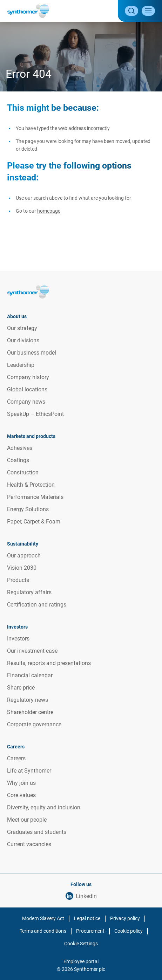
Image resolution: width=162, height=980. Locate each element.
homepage (49, 211)
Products (18, 580)
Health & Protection (31, 485)
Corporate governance (34, 724)
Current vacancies (29, 844)
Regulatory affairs (29, 592)
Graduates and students (37, 832)
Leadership (21, 365)
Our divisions (23, 340)
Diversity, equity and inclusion (44, 807)
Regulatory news (28, 700)
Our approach (24, 556)
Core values (21, 795)
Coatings (18, 460)
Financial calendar (30, 675)
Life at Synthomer (29, 771)
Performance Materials (35, 497)
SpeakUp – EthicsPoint (35, 414)
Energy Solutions (28, 509)
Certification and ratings (37, 605)
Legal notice (87, 918)
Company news (26, 402)
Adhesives (20, 448)
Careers (16, 758)
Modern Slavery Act (43, 918)
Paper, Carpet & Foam (34, 522)
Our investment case (32, 651)
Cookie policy (129, 931)
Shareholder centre (30, 712)
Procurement (90, 931)
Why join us (21, 783)
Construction (23, 472)
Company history (28, 377)
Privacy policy (125, 918)
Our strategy (22, 328)
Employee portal (81, 961)
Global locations (27, 389)
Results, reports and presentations (49, 663)
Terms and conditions (43, 931)
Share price (21, 688)
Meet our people (27, 820)
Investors (18, 639)
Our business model (32, 353)
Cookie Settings (81, 944)
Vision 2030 (22, 568)
